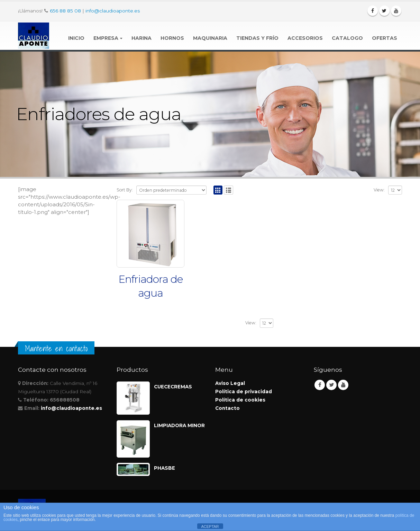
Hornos (172, 38)
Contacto (227, 408)
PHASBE (165, 468)
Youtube (343, 385)
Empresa (106, 38)
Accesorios (305, 38)
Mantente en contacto (56, 349)
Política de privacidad (244, 391)
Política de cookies (240, 400)
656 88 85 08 (65, 11)
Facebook (320, 385)
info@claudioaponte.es (113, 11)
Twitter (331, 385)
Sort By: (125, 190)
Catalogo (347, 38)
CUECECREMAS (173, 387)
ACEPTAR (210, 526)
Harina (141, 38)
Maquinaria (210, 38)
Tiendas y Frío (257, 38)
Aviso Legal (230, 383)
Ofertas (385, 38)
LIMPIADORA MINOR (179, 425)
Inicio (76, 38)
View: (379, 190)
